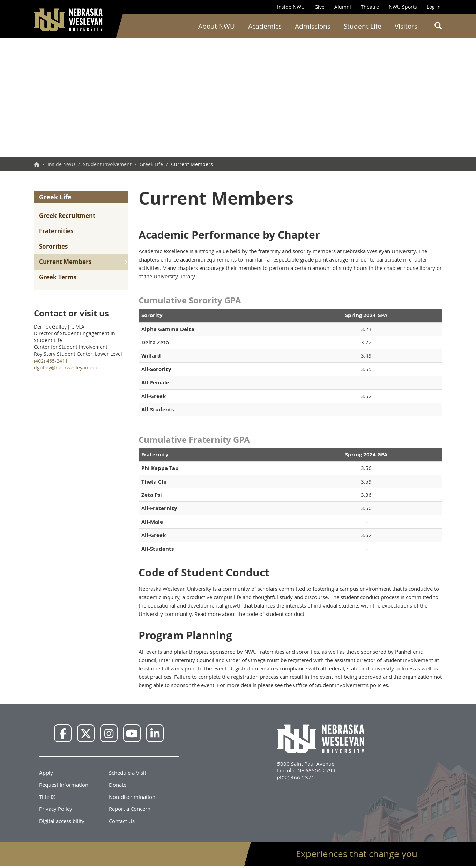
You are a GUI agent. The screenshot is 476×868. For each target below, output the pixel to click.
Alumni (343, 7)
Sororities (53, 246)
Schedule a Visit (128, 772)
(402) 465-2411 (51, 361)
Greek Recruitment (67, 216)
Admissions (313, 26)
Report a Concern (130, 809)
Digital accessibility (62, 821)
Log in (434, 7)
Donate (118, 785)
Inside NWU (291, 7)
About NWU (217, 26)
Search (440, 27)
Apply (46, 772)
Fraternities (56, 231)
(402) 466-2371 (296, 777)
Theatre (370, 7)
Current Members (65, 262)
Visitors (406, 26)
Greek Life (151, 164)
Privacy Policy (56, 809)
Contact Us (122, 821)
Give (319, 7)
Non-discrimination (132, 796)
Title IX (47, 796)
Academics (265, 26)
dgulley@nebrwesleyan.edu (66, 367)
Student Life (363, 26)
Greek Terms (58, 277)
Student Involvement (107, 164)
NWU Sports (403, 7)
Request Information (64, 785)
